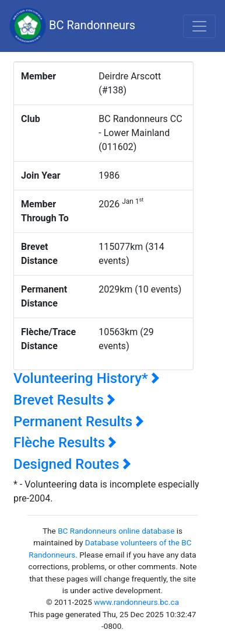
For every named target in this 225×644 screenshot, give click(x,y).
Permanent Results (79, 422)
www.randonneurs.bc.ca (136, 602)
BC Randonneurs (72, 26)
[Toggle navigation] (199, 26)
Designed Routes (72, 464)
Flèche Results (65, 443)
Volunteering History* (87, 378)
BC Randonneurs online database (116, 531)
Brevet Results (64, 400)
